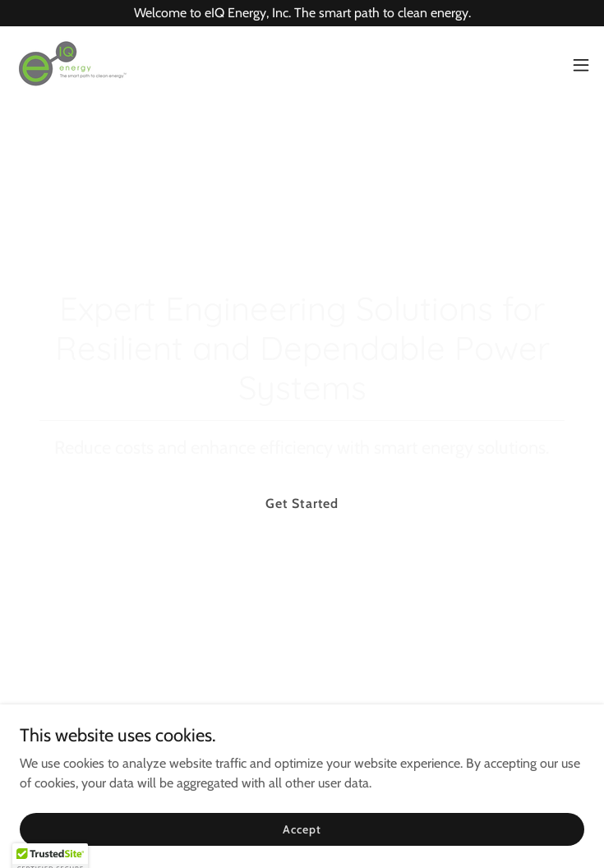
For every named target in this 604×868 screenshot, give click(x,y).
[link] (70, 65)
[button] (581, 65)
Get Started (302, 503)
